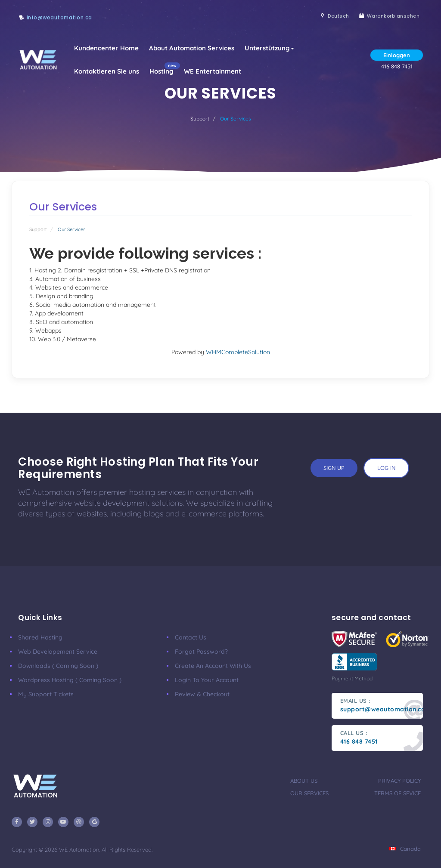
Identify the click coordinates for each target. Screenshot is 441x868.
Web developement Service (58, 652)
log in (386, 468)
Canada (405, 849)
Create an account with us (213, 666)
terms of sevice (398, 793)
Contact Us (191, 637)
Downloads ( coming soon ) (58, 666)
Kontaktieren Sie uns (107, 71)
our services (309, 793)
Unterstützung (269, 48)
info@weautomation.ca (59, 18)
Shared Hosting (40, 637)
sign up (334, 468)
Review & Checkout (202, 694)
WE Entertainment (213, 71)
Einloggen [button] (397, 55)
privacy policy (399, 781)
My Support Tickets (46, 694)
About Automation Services (192, 48)
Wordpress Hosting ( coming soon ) (70, 680)
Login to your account (207, 680)
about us (304, 781)
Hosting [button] (164, 69)
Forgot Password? (201, 652)
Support (200, 119)
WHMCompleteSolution (238, 352)
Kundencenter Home (106, 48)
